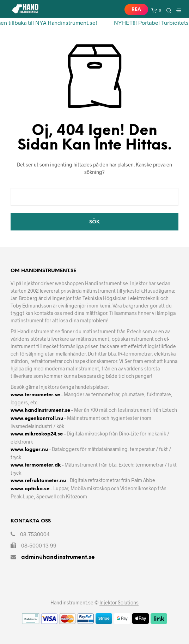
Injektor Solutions (119, 603)
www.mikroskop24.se (37, 434)
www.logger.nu (29, 450)
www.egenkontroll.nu (37, 419)
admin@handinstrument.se (58, 557)
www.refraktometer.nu (38, 481)
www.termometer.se (35, 395)
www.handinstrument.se (40, 411)
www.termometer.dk (36, 465)
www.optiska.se (30, 489)
